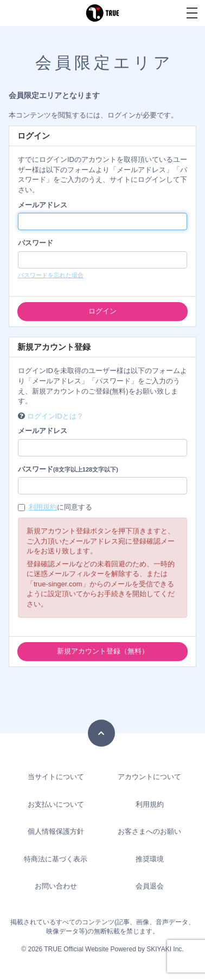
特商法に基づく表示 (56, 859)
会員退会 (150, 886)
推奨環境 (150, 859)
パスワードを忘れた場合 (51, 275)
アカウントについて (149, 777)
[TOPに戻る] (101, 733)
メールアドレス (43, 205)
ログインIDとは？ (55, 416)
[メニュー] (192, 13)
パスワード (36, 243)
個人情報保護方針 (56, 831)
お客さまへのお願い (149, 831)
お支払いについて (56, 804)
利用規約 (43, 507)
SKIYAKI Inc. (165, 949)
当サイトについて (56, 777)
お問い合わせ (56, 886)
